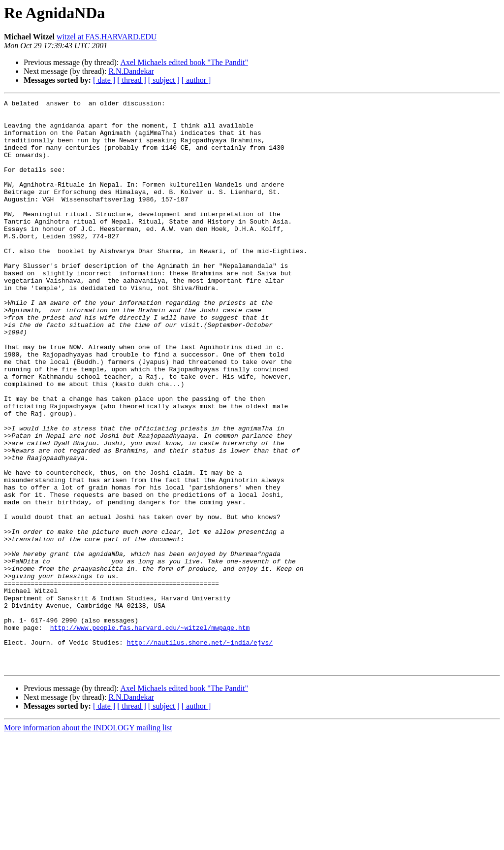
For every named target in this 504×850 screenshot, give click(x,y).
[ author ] (196, 80)
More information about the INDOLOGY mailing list (88, 841)
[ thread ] (132, 80)
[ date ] (104, 80)
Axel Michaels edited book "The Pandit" (184, 62)
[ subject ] (164, 80)
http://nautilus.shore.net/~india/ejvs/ (200, 752)
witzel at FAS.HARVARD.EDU (107, 37)
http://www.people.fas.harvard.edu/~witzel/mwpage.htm (150, 734)
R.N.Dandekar (131, 71)
